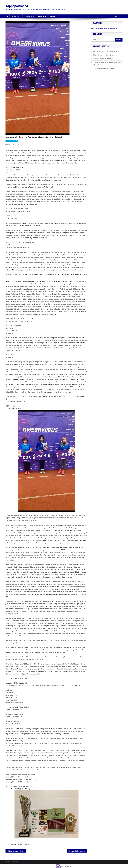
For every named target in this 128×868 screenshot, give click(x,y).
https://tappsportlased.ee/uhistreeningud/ (104, 28)
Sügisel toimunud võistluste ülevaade (17, 851)
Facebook (52, 16)
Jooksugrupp (15, 16)
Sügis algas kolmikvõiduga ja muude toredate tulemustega (107, 64)
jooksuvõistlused (12, 141)
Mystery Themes (24, 862)
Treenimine (40, 16)
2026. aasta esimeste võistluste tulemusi (106, 51)
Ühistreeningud (29, 16)
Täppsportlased (17, 6)
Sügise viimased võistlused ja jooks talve (106, 55)
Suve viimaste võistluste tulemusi (104, 69)
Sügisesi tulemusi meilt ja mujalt (103, 59)
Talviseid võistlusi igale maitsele (78, 851)
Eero (18, 144)
